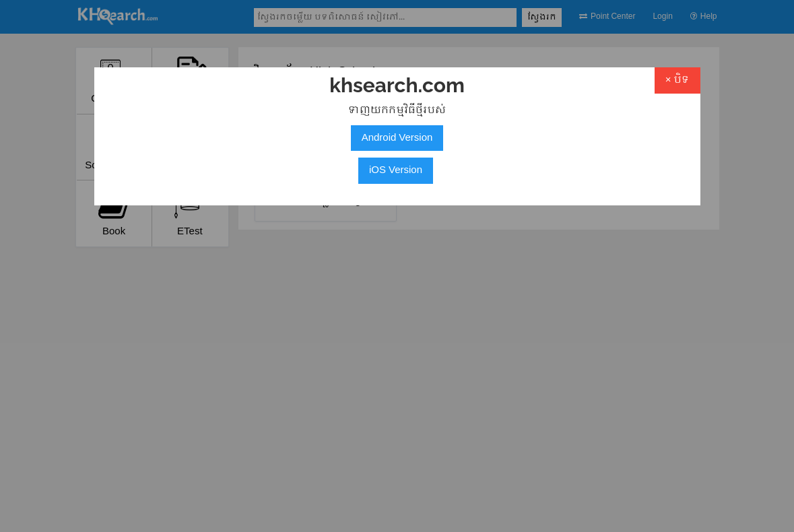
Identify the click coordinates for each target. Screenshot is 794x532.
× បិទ (677, 80)
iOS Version (396, 170)
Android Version (397, 138)
